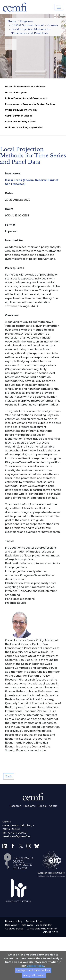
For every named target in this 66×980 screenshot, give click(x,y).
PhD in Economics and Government (26, 98)
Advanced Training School (21, 121)
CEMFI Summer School (28, 25)
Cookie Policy (35, 977)
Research (15, 806)
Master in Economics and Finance (25, 86)
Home (12, 21)
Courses (53, 25)
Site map (27, 925)
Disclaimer (12, 925)
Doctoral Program (16, 92)
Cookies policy (14, 929)
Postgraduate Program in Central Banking (30, 104)
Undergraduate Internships (21, 110)
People (42, 806)
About (53, 806)
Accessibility (44, 925)
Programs (26, 21)
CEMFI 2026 (51, 932)
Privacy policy (14, 921)
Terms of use (34, 921)
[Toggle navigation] (59, 7)
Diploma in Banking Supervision (24, 127)
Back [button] (9, 776)
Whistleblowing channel (42, 929)
